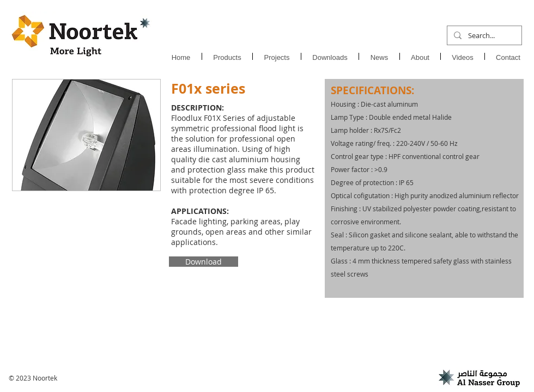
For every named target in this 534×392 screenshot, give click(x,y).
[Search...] (483, 35)
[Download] (204, 262)
